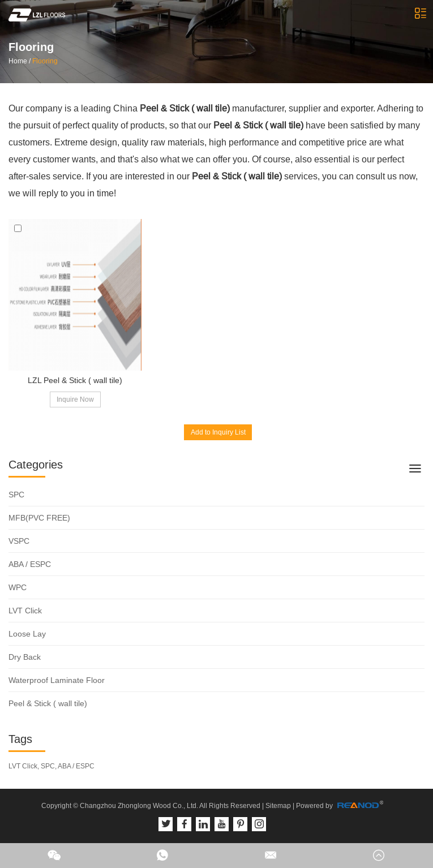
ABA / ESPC (30, 564)
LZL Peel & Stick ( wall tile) (75, 380)
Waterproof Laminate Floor (57, 680)
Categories (36, 465)
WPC (18, 587)
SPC (16, 495)
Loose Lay (27, 634)
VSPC (19, 541)
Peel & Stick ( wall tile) (48, 703)
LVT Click (25, 611)
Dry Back (25, 657)
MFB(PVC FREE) (39, 518)
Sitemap (278, 806)
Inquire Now (75, 399)
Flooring (45, 61)
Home (18, 61)
